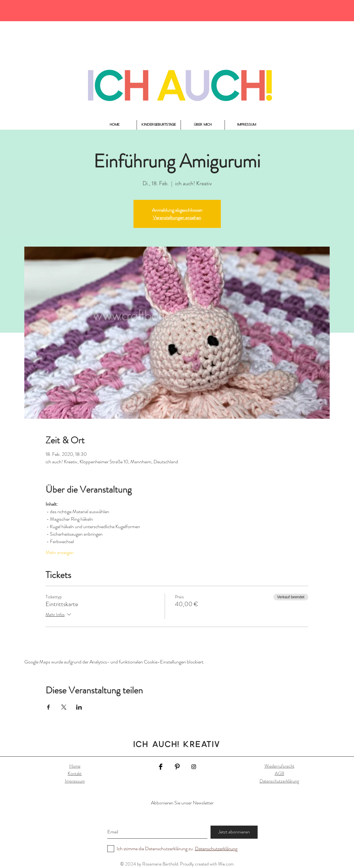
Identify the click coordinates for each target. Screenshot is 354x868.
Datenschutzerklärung (279, 781)
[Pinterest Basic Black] (177, 767)
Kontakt (75, 774)
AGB (279, 774)
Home (75, 766)
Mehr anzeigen (60, 552)
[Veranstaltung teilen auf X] (64, 707)
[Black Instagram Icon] (194, 767)
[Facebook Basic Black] (161, 767)
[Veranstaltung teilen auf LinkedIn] (79, 707)
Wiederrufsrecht (279, 766)
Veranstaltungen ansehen (177, 217)
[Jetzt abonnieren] (234, 832)
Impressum (75, 781)
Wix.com (226, 864)
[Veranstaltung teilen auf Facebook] (48, 707)
